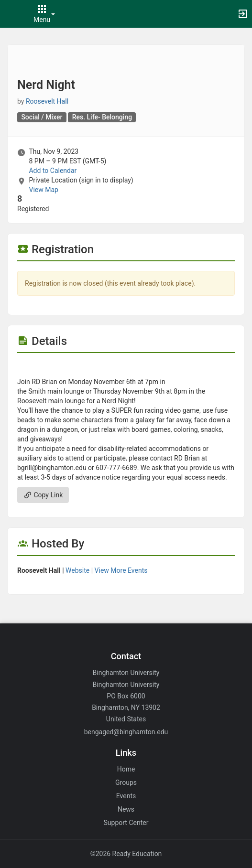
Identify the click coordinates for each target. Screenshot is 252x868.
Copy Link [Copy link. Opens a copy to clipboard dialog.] (43, 495)
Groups (126, 782)
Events (126, 796)
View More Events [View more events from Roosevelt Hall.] (121, 570)
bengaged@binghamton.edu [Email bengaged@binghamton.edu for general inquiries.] (126, 732)
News (126, 809)
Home (126, 769)
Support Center (126, 823)
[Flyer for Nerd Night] (126, 367)
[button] (12, 14)
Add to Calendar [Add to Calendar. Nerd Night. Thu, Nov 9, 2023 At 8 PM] (53, 171)
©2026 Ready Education (126, 854)
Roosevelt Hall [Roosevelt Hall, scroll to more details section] (47, 101)
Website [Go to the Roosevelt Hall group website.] (77, 570)
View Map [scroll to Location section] (43, 190)
